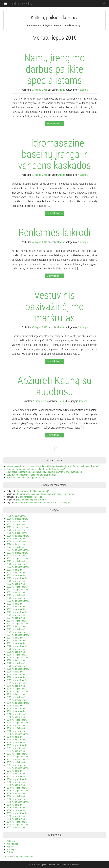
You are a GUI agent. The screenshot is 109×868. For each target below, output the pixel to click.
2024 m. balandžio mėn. (18, 550)
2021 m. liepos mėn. (16, 626)
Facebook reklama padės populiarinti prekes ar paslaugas (43, 503)
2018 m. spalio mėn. (16, 717)
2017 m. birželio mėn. (17, 762)
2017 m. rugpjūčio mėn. (18, 757)
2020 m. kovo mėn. (15, 672)
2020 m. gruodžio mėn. (17, 646)
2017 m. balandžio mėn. (18, 768)
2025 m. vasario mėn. (17, 539)
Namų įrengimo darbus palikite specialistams (54, 69)
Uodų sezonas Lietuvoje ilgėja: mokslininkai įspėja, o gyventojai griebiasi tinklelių (44, 472)
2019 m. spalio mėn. (16, 686)
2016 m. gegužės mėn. (17, 799)
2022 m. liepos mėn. (16, 592)
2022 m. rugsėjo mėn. (17, 587)
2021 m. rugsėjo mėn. (17, 621)
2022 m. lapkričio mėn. (17, 581)
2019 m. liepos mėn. (16, 694)
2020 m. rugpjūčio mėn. (18, 658)
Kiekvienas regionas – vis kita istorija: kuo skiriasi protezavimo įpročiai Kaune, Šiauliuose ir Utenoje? (53, 466)
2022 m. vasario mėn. (17, 607)
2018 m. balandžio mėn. (18, 734)
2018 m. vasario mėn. (17, 740)
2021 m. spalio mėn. (16, 618)
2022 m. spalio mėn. (16, 584)
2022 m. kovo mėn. (15, 604)
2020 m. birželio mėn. (17, 663)
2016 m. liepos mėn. (16, 793)
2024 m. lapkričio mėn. (17, 541)
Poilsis (10, 852)
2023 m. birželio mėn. (17, 561)
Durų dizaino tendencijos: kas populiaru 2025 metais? (31, 475)
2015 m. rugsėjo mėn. (17, 822)
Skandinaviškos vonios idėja (31, 497)
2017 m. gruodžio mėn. (17, 745)
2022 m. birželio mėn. (17, 595)
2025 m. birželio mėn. (17, 533)
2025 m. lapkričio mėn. (17, 522)
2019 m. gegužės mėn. (17, 700)
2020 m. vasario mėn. (17, 675)
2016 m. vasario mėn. (17, 808)
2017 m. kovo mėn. (15, 771)
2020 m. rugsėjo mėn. (17, 655)
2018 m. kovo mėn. (15, 737)
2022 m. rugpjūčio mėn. (18, 590)
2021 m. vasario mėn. (17, 641)
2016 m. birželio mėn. (17, 796)
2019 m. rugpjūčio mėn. (18, 692)
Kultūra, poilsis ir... (21, 4)
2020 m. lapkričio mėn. (17, 649)
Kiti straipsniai (13, 844)
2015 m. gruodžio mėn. (17, 813)
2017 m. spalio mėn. (16, 751)
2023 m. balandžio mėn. (18, 567)
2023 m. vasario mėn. (17, 573)
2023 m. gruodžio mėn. (17, 553)
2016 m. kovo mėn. (15, 805)
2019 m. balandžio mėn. (18, 703)
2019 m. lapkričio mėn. (17, 683)
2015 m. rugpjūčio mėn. (18, 825)
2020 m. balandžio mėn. (18, 669)
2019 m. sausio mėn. (16, 711)
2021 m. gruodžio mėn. (17, 612)
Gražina (61, 90)
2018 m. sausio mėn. (16, 742)
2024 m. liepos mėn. (16, 544)
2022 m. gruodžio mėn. (17, 578)
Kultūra (10, 847)
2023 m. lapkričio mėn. (17, 556)
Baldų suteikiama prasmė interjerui (32, 500)
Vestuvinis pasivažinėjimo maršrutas (54, 306)
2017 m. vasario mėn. (17, 774)
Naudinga (83, 90)
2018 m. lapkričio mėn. (17, 714)
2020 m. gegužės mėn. (17, 666)
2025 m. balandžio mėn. (18, 536)
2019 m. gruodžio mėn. (17, 680)
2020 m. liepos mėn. (16, 660)
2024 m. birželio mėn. (17, 547)
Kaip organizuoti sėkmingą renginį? (33, 491)
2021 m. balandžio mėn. (18, 635)
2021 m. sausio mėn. (16, 643)
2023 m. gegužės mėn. (17, 564)
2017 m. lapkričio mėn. (17, 748)
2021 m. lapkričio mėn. (17, 615)
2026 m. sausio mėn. (16, 516)
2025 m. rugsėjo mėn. (17, 524)
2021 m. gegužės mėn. (17, 632)
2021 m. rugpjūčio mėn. (18, 624)
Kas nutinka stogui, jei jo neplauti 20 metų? (27, 478)
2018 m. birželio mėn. (17, 728)
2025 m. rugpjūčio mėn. (18, 527)
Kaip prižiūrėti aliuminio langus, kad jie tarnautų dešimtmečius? (36, 469)
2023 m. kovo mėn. (15, 570)
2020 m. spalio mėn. (16, 652)
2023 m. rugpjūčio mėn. (18, 558)
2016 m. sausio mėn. (16, 810)
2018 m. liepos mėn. (16, 726)
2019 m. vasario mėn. (17, 709)
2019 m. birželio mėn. (17, 697)
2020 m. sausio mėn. (16, 677)
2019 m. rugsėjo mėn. (17, 689)
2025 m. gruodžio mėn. (17, 519)
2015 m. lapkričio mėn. (17, 816)
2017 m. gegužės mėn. (17, 765)
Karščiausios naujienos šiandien (18, 857)
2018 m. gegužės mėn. (17, 731)
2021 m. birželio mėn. (17, 629)
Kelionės (83, 401)
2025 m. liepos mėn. (16, 530)
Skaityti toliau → (55, 124)
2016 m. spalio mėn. (16, 785)
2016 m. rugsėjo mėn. (17, 788)
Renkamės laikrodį (54, 233)
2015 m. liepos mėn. (16, 827)
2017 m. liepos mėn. (16, 759)
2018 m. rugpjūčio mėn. (18, 723)
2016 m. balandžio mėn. (18, 802)
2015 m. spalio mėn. (16, 819)
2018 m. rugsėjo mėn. (17, 720)
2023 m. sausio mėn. (16, 575)
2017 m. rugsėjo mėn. (17, 754)
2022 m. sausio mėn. (16, 609)
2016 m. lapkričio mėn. (17, 782)
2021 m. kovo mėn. (15, 638)
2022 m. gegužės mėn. (17, 598)
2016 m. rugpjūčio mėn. (18, 791)
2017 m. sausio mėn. (16, 776)
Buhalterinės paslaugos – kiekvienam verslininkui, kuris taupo (45, 494)
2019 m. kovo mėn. (15, 706)
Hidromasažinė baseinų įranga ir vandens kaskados (54, 154)
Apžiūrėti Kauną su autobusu (54, 386)
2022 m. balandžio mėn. (18, 601)
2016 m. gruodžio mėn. (17, 779)
